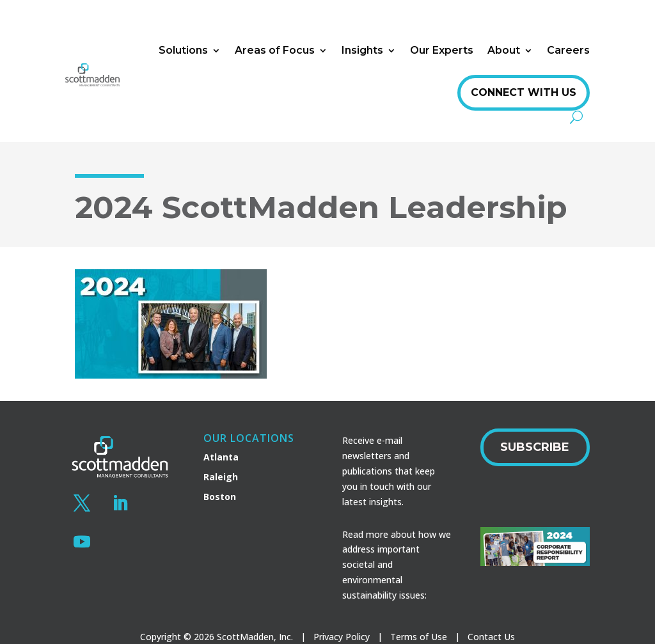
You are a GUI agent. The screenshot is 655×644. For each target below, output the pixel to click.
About (504, 50)
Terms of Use (419, 637)
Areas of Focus (275, 50)
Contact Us (491, 637)
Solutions (183, 50)
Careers (568, 50)
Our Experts (442, 50)
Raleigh (221, 477)
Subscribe (535, 447)
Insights (362, 50)
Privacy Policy (342, 637)
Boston (220, 497)
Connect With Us (524, 92)
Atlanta (221, 457)
